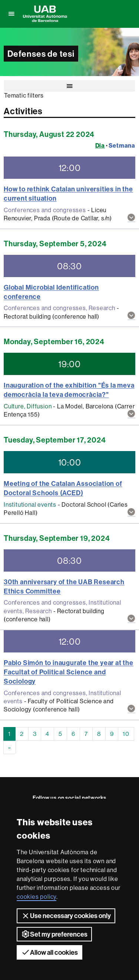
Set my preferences (54, 934)
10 (126, 734)
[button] (131, 218)
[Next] (10, 748)
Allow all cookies (49, 952)
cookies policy (37, 897)
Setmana (122, 145)
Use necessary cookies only (66, 916)
